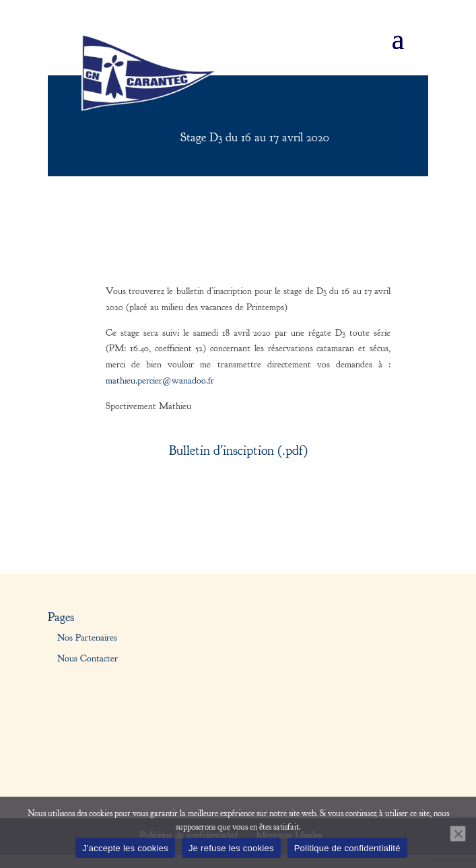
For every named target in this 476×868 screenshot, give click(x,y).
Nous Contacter (88, 659)
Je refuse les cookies (231, 848)
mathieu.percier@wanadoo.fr (160, 381)
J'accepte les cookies (125, 848)
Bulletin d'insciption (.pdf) (238, 451)
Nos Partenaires (87, 638)
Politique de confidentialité (347, 848)
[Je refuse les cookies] (458, 834)
